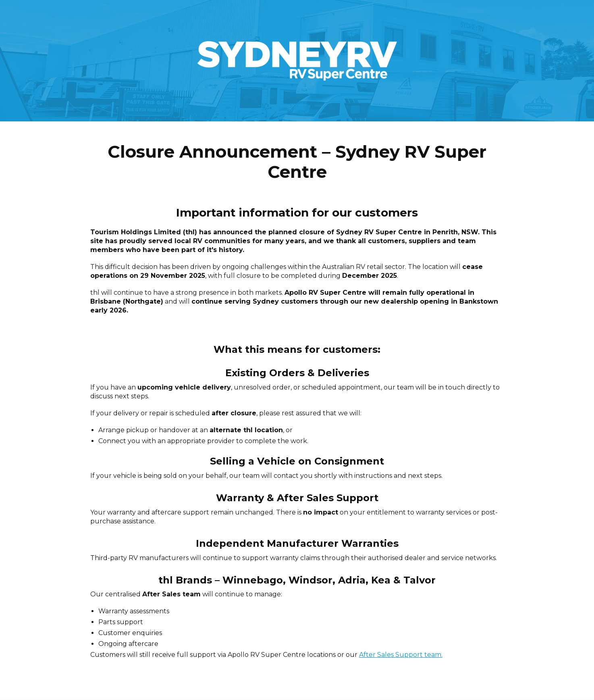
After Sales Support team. (401, 655)
